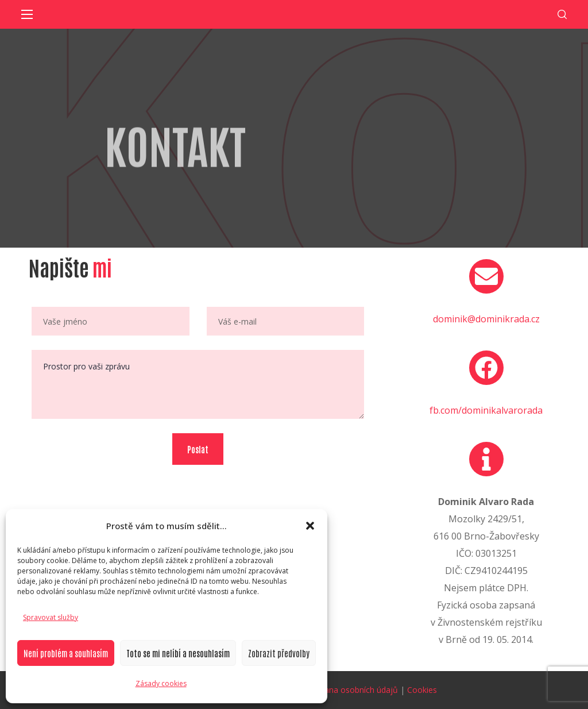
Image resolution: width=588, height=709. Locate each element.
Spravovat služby (51, 617)
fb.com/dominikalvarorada (486, 410)
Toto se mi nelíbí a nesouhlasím (178, 653)
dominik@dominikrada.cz (486, 319)
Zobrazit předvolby (279, 653)
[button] (310, 526)
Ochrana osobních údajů (352, 690)
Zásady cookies (161, 683)
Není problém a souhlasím (66, 653)
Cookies (422, 690)
